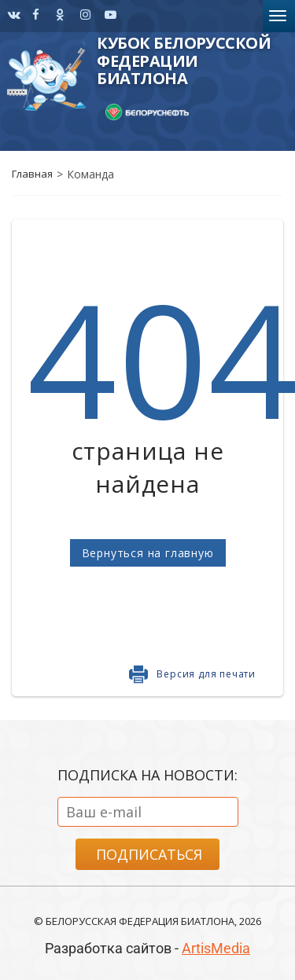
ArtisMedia (216, 948)
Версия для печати (206, 674)
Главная (32, 174)
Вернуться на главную (148, 553)
